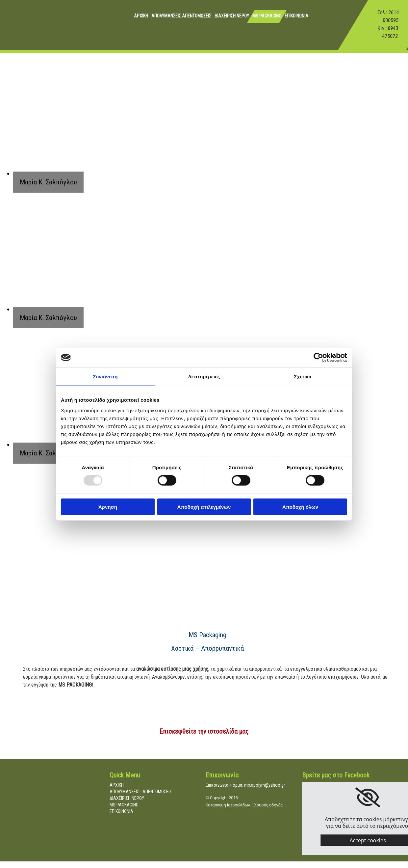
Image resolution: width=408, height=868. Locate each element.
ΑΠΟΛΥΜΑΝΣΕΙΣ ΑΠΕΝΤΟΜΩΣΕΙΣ (181, 16)
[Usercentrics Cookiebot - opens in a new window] (318, 358)
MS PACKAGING (267, 16)
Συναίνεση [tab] (105, 377)
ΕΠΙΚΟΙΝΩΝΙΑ (296, 16)
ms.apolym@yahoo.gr (265, 785)
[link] (368, 798)
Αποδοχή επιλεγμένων (204, 507)
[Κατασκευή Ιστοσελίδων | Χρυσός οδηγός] (211, 822)
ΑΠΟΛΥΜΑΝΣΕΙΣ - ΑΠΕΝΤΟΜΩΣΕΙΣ (141, 792)
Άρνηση (108, 507)
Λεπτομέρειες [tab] (204, 377)
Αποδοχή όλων (300, 507)
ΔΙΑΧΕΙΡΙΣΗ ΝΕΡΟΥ (232, 16)
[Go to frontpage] (15, 31)
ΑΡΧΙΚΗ (141, 16)
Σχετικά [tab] (303, 377)
